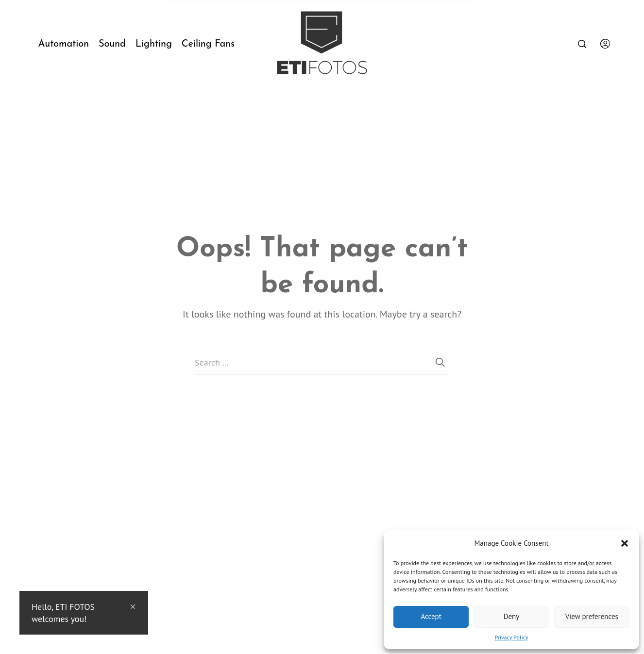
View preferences (592, 616)
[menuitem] (68, 44)
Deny (512, 616)
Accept (431, 616)
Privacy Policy (511, 637)
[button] (625, 543)
